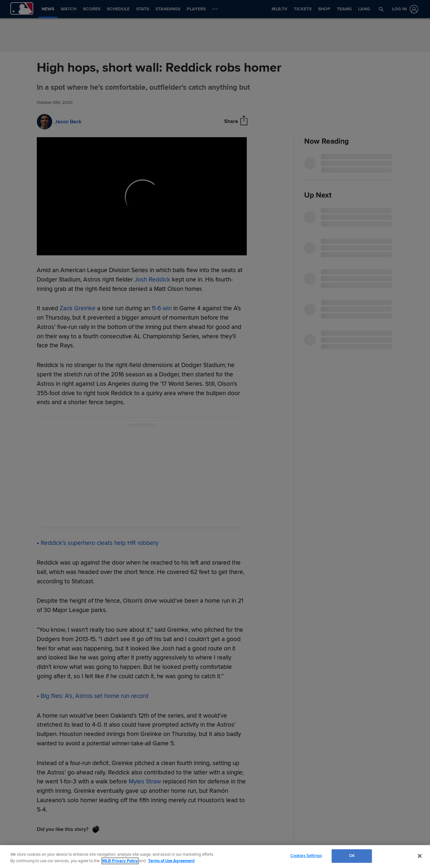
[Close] (420, 856)
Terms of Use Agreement (171, 861)
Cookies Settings (306, 856)
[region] (215, 857)
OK (352, 856)
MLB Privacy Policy (120, 861)
